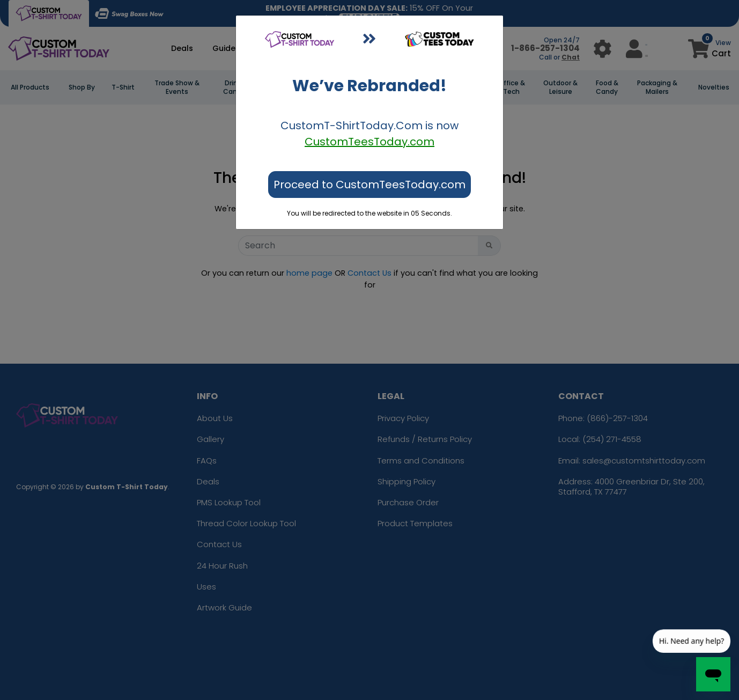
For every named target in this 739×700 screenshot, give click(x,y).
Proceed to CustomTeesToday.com (369, 185)
